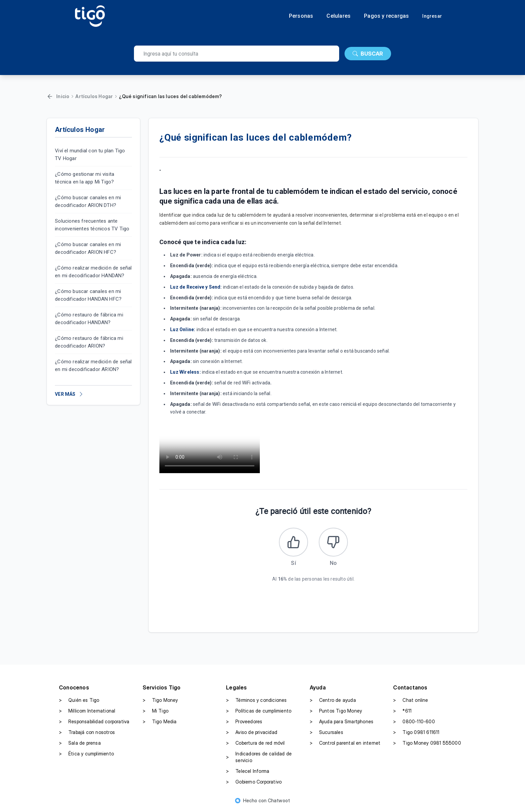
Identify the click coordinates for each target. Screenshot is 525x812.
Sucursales (326, 734)
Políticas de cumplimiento (259, 712)
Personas (301, 16)
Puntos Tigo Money (336, 712)
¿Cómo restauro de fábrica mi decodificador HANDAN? (89, 319)
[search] (237, 54)
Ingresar (432, 16)
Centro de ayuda (333, 702)
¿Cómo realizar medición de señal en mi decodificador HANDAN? (93, 272)
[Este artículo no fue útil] (334, 543)
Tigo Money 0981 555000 (427, 744)
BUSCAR (368, 54)
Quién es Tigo (79, 702)
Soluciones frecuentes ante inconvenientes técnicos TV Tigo (92, 225)
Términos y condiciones (256, 702)
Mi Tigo (156, 712)
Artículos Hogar (94, 96)
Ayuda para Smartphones (342, 723)
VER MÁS (69, 394)
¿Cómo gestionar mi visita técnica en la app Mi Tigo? (85, 178)
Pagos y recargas (386, 16)
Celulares (339, 16)
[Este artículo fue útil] (293, 543)
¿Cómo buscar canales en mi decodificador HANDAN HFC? (88, 295)
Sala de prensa (80, 744)
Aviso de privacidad (252, 734)
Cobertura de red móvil (255, 744)
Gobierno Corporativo (254, 783)
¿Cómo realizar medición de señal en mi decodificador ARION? (93, 365)
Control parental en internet (345, 744)
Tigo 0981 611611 (416, 734)
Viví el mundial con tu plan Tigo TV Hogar (90, 155)
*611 (402, 712)
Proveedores (244, 723)
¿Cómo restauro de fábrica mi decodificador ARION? (89, 342)
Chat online (410, 702)
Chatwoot (279, 802)
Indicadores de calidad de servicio (259, 758)
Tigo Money (160, 702)
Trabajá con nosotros (87, 734)
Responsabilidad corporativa (94, 723)
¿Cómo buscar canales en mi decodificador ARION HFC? (88, 248)
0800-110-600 (414, 723)
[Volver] (50, 96)
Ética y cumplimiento (86, 755)
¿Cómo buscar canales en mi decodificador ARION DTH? (88, 201)
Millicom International (87, 712)
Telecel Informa (248, 772)
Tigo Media (160, 723)
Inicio (63, 96)
